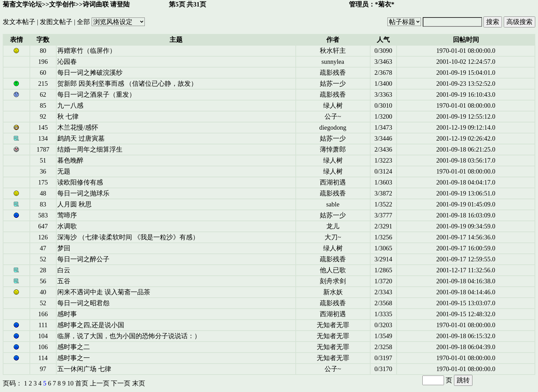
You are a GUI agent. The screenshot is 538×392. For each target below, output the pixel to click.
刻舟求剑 (333, 281)
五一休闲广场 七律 (84, 369)
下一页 (121, 383)
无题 (64, 171)
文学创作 (62, 4)
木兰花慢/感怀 (78, 127)
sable (333, 204)
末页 (139, 383)
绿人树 (333, 105)
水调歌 (67, 226)
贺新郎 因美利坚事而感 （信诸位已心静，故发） (127, 84)
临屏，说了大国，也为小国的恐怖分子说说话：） (129, 336)
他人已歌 (333, 270)
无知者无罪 (333, 325)
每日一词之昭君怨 (83, 303)
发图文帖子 (56, 22)
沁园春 (67, 62)
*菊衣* (385, 4)
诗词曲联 (96, 4)
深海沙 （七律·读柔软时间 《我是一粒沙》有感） (128, 237)
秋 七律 (68, 116)
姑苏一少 (333, 84)
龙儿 (333, 226)
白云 (64, 270)
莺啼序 (67, 215)
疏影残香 (333, 73)
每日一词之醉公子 (83, 259)
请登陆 (120, 4)
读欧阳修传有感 (80, 182)
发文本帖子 (19, 22)
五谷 (64, 281)
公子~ (333, 116)
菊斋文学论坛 (22, 4)
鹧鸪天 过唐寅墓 (81, 138)
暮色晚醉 (70, 160)
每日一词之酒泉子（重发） (96, 94)
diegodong (333, 127)
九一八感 (70, 105)
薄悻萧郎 (333, 149)
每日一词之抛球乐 (83, 193)
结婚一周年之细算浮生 (90, 149)
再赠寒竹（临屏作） (87, 51)
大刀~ (333, 237)
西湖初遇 (333, 182)
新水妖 (333, 292)
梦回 (64, 248)
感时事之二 (74, 347)
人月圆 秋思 (74, 204)
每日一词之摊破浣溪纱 (90, 73)
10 (71, 383)
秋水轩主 (333, 51)
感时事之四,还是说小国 (91, 325)
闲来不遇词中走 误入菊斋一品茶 (104, 292)
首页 (82, 383)
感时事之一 (74, 358)
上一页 (100, 383)
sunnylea (333, 62)
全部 (83, 22)
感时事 (67, 314)
